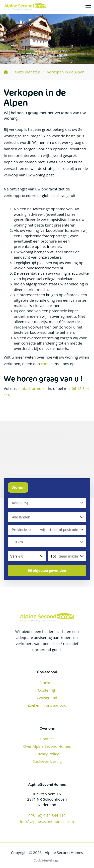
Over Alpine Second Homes (47, 746)
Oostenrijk (47, 690)
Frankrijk (47, 683)
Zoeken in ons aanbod (47, 705)
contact (47, 364)
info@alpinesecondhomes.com (47, 821)
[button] (47, 571)
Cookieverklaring (47, 761)
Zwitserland (47, 698)
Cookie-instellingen (47, 860)
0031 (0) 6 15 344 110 (47, 815)
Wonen (18, 487)
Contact (47, 739)
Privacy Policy (47, 754)
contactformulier (32, 388)
